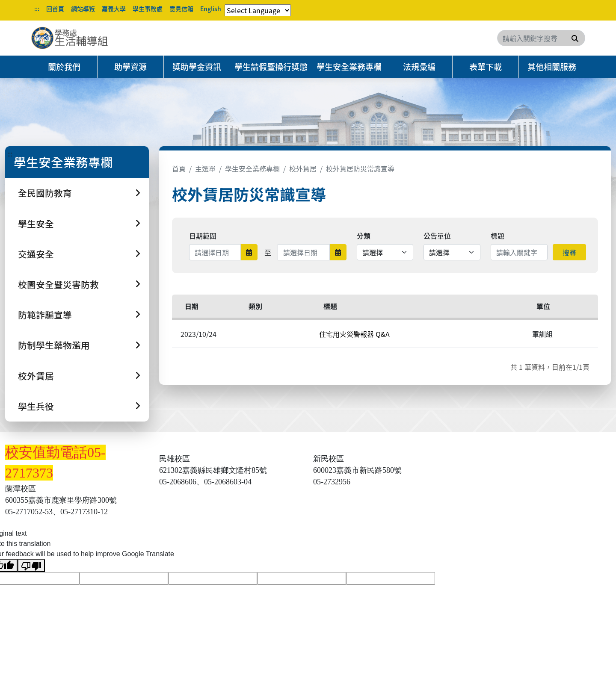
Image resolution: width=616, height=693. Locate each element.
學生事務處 (148, 9)
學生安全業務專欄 (349, 67)
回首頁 (55, 9)
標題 (498, 236)
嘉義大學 (114, 9)
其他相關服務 (552, 67)
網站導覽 (83, 9)
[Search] (541, 38)
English (211, 9)
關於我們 (64, 67)
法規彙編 (419, 67)
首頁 (179, 168)
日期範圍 (203, 236)
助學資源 (130, 67)
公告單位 (437, 236)
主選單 (205, 168)
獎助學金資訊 (197, 67)
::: (37, 9)
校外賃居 (303, 168)
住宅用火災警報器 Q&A (354, 334)
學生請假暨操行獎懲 (271, 67)
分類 (364, 236)
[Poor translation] (31, 566)
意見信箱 (181, 9)
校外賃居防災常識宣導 (360, 168)
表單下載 (486, 67)
